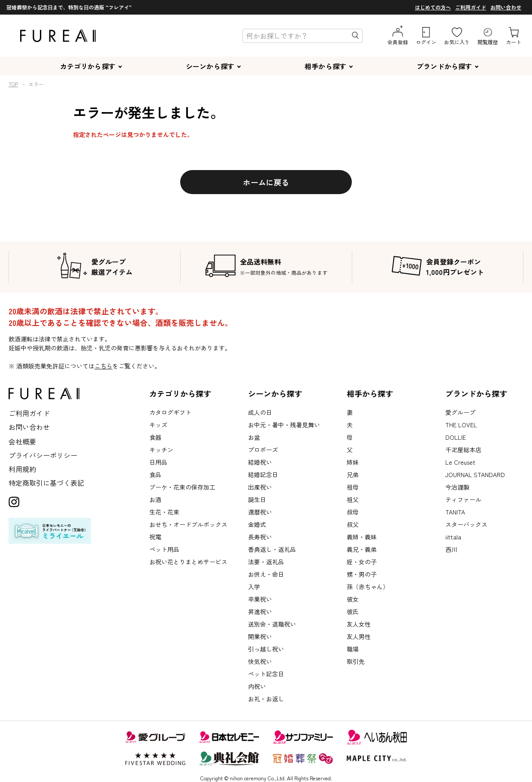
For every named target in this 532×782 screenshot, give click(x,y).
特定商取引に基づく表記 (46, 483)
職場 (353, 649)
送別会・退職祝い (272, 624)
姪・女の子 (362, 562)
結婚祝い (260, 462)
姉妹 (353, 462)
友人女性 (359, 624)
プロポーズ (263, 450)
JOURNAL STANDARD (475, 475)
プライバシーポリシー (43, 455)
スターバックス (466, 524)
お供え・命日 (266, 574)
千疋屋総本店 (463, 450)
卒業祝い (260, 599)
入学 (254, 587)
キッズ (158, 425)
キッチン (161, 450)
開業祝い (260, 636)
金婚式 (257, 524)
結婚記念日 (263, 475)
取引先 (356, 661)
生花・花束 (164, 512)
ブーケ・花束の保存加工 (182, 487)
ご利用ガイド (471, 7)
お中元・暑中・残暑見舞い (284, 425)
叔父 (353, 524)
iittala (453, 537)
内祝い (257, 686)
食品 (155, 475)
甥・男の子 (362, 574)
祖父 (353, 499)
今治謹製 (457, 487)
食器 (155, 437)
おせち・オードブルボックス (188, 524)
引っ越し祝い (266, 649)
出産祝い (260, 487)
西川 (451, 549)
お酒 (155, 499)
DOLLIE (456, 437)
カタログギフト (170, 412)
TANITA (455, 512)
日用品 (158, 462)
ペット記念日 (266, 674)
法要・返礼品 (266, 562)
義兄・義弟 (362, 549)
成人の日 (260, 412)
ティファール (463, 499)
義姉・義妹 (362, 537)
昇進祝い (260, 612)
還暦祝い (260, 512)
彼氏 (353, 612)
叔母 (353, 512)
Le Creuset (460, 462)
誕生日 (257, 499)
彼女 (353, 599)
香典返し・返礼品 (272, 549)
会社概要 (22, 441)
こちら (103, 366)
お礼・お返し (266, 699)
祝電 (155, 537)
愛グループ (460, 412)
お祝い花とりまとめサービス (188, 562)
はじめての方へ (433, 7)
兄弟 (353, 475)
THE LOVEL (461, 425)
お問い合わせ (506, 7)
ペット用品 (164, 549)
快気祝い (260, 661)
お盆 (254, 437)
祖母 (353, 487)
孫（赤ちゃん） (368, 587)
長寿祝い (260, 537)
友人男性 (359, 636)
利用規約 (22, 469)
